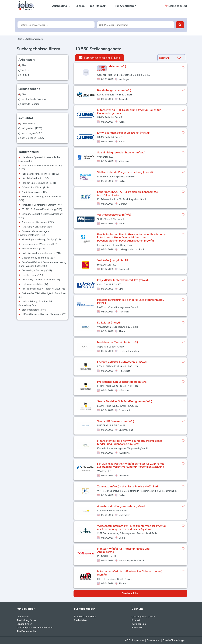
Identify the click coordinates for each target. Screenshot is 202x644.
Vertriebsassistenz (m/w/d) (114, 215)
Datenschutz (153, 640)
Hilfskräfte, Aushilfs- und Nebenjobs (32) (44, 314)
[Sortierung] (167, 58)
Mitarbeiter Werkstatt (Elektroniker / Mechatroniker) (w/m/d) (130, 573)
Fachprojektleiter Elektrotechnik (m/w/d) (122, 362)
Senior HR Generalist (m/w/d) (116, 421)
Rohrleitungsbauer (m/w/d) (114, 90)
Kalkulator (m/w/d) (109, 323)
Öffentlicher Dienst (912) (35, 187)
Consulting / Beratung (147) (37, 271)
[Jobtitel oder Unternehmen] (56, 25)
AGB (128, 640)
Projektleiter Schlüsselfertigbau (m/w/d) (122, 382)
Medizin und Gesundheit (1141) (39, 183)
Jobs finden (23, 617)
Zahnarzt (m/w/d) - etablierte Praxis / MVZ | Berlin (129, 487)
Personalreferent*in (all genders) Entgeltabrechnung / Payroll (131, 301)
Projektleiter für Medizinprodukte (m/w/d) (123, 280)
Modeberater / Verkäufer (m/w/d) (118, 342)
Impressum (138, 640)
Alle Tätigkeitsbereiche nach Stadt (35, 628)
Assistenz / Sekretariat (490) (37, 227)
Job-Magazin (100, 6)
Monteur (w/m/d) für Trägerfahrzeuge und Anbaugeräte (123, 550)
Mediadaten (80, 620)
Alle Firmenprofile (26, 631)
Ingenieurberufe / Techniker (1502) (40, 174)
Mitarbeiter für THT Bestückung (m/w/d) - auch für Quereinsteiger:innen (129, 112)
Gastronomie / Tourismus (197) (39, 258)
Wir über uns (139, 624)
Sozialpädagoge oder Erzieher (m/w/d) (121, 153)
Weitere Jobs (130, 593)
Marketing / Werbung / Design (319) (41, 240)
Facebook (137, 628)
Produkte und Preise (85, 617)
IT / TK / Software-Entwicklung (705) (42, 209)
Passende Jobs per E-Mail (100, 58)
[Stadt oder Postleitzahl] (136, 25)
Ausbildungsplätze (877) (35, 192)
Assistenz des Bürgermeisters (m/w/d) (121, 506)
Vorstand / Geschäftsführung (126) (41, 280)
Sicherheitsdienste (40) (34, 310)
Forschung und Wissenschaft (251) (41, 244)
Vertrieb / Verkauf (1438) (35, 178)
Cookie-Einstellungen (174, 640)
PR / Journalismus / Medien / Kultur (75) (43, 289)
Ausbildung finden (27, 620)
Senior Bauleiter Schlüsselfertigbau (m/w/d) (125, 401)
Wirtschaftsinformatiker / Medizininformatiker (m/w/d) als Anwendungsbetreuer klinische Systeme (131, 528)
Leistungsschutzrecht (143, 617)
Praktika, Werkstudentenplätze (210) (41, 253)
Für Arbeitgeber (127, 6)
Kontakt (136, 620)
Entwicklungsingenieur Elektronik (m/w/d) (123, 133)
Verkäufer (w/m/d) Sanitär (113, 260)
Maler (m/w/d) (117, 67)
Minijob (80, 6)
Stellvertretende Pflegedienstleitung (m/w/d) (125, 172)
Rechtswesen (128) (32, 275)
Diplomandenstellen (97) (35, 284)
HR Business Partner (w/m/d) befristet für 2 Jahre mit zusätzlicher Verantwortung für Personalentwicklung (131, 465)
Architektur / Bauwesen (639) (38, 222)
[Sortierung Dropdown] (180, 58)
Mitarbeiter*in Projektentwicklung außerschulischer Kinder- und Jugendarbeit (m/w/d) (130, 442)
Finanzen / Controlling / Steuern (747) (42, 205)
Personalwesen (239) (33, 249)
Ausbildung (61, 6)
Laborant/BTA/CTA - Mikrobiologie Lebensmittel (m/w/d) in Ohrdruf (128, 194)
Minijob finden (24, 624)
